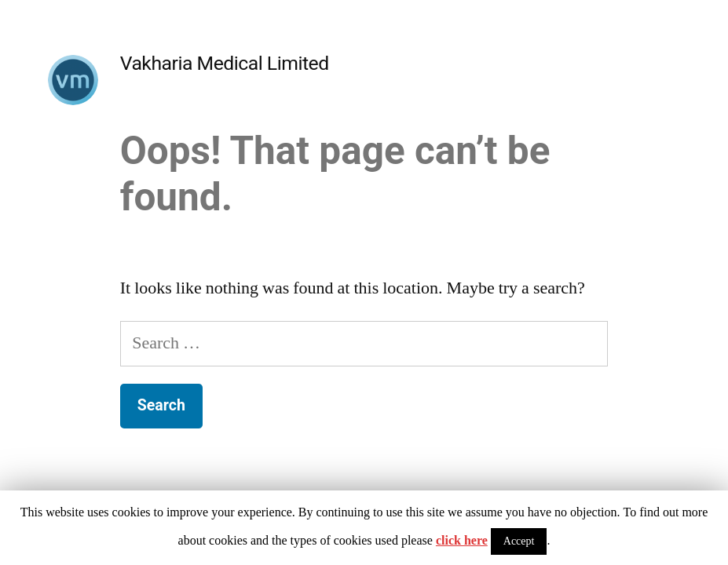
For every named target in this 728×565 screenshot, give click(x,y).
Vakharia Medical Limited (225, 63)
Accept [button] (519, 541)
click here (462, 541)
